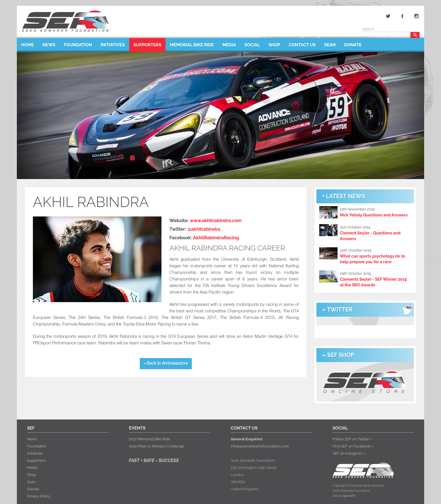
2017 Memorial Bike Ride (149, 439)
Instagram (417, 16)
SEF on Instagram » (349, 453)
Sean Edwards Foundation (65, 21)
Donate (353, 43)
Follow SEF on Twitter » (352, 439)
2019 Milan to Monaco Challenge (156, 446)
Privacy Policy (39, 496)
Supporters (147, 43)
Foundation (78, 43)
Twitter (388, 16)
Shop (274, 43)
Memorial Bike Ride (192, 43)
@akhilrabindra (204, 229)
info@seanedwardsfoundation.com (260, 446)
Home (28, 43)
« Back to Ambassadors (166, 364)
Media (229, 43)
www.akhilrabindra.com (216, 221)
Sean (330, 43)
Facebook (402, 16)
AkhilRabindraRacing (216, 238)
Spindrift (349, 496)
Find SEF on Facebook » (353, 446)
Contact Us (302, 43)
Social (252, 43)
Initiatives (113, 43)
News (49, 43)
